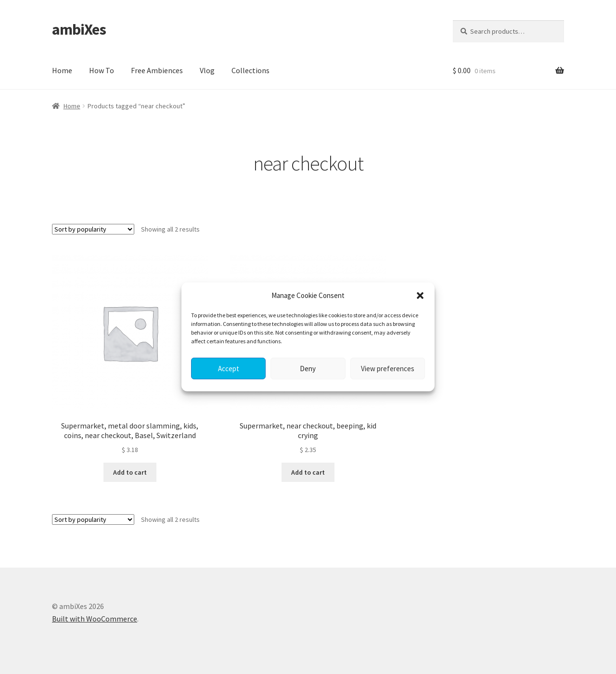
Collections (250, 70)
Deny (308, 369)
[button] (420, 296)
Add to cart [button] (130, 472)
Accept (229, 369)
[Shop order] (93, 229)
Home (62, 70)
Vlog (207, 70)
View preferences (388, 369)
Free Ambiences (157, 70)
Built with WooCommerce (95, 619)
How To (102, 70)
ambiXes (79, 29)
